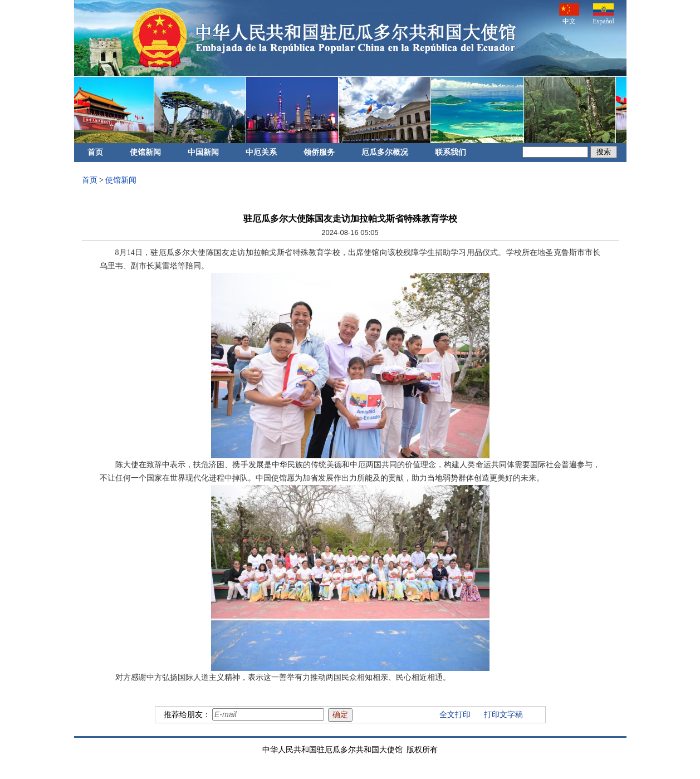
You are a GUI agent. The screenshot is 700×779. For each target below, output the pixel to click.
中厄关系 (261, 152)
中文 (569, 14)
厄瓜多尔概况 (385, 152)
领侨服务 (319, 152)
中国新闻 (203, 152)
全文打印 (455, 715)
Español (603, 14)
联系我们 (451, 152)
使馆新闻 (145, 152)
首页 (95, 152)
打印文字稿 (503, 715)
